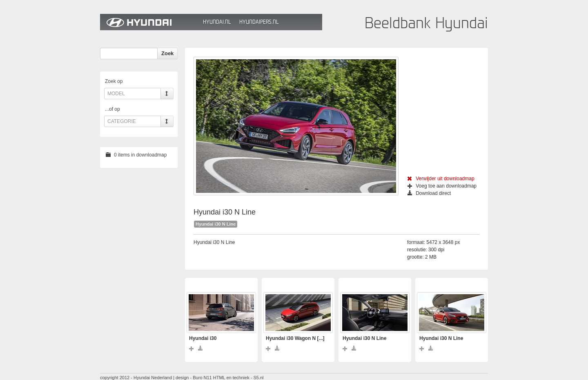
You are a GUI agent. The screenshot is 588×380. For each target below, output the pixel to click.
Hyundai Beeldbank (149, 22)
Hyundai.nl (217, 22)
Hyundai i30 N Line (216, 224)
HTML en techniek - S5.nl (238, 378)
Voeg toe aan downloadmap (442, 186)
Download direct (429, 193)
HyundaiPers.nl (259, 22)
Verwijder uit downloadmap (441, 179)
